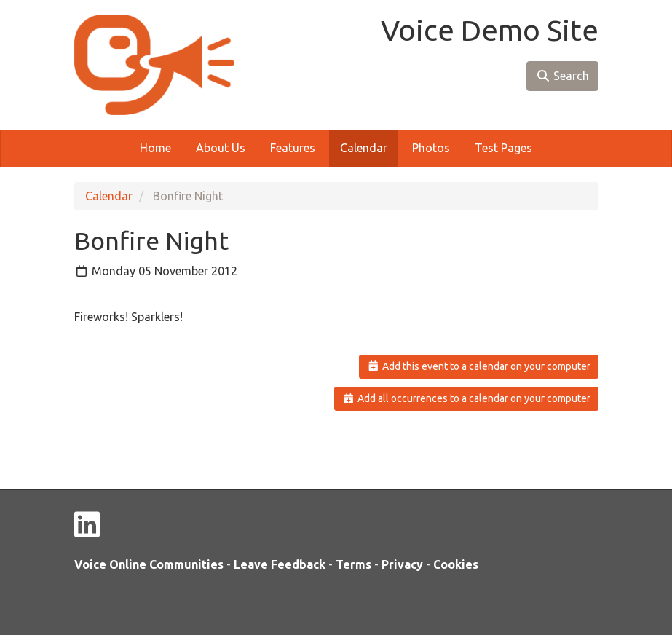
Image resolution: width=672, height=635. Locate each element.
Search (562, 76)
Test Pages (503, 148)
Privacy (402, 564)
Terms (353, 564)
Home (155, 148)
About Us (221, 148)
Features (293, 148)
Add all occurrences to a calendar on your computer (466, 398)
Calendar (364, 148)
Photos (431, 148)
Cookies (456, 564)
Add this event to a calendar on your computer (479, 366)
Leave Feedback (280, 564)
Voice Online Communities (149, 564)
